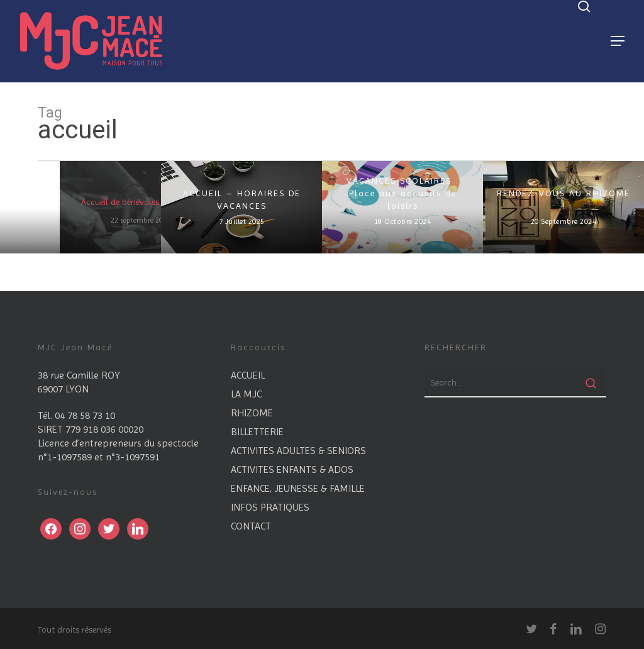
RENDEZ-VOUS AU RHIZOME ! (563, 199)
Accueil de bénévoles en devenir (141, 202)
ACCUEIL (248, 375)
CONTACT (251, 526)
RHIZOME (252, 413)
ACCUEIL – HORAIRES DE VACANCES (242, 199)
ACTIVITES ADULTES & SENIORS (298, 451)
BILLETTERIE (257, 432)
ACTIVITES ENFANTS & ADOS (292, 469)
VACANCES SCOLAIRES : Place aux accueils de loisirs (403, 193)
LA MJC (246, 394)
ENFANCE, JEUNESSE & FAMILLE (298, 488)
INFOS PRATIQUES (270, 507)
